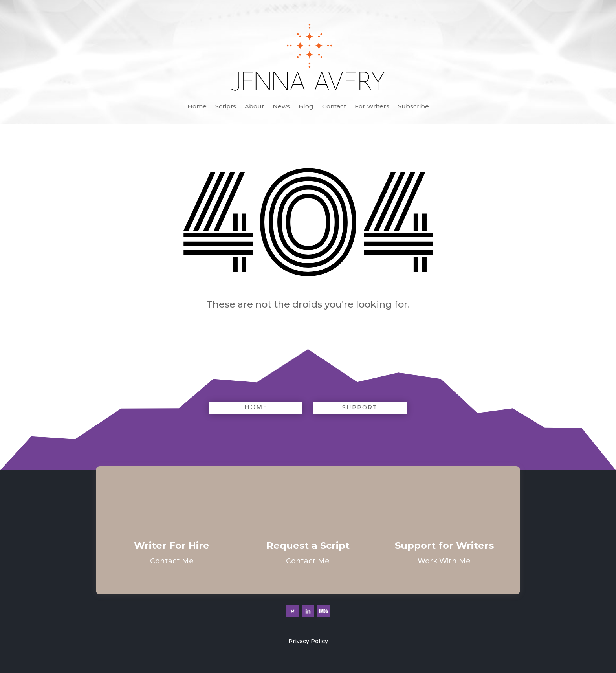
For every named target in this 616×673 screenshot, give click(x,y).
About (254, 107)
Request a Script (308, 546)
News (281, 107)
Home (197, 107)
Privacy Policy (308, 641)
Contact (334, 107)
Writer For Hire (172, 546)
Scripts (226, 107)
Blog (306, 107)
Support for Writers (444, 546)
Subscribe (413, 107)
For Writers (372, 107)
